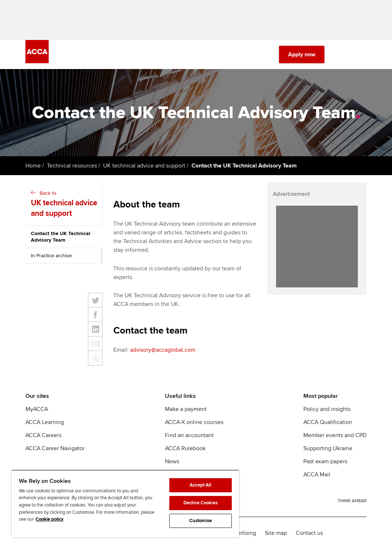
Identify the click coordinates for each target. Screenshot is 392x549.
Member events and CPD (335, 435)
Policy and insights (327, 409)
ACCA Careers (43, 435)
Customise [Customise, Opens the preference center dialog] (201, 521)
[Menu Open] (362, 55)
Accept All (200, 485)
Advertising (242, 533)
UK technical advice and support (144, 166)
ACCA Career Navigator (55, 448)
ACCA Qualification (328, 422)
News (172, 461)
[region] (125, 504)
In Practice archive (51, 256)
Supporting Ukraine (328, 448)
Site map (276, 533)
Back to (65, 205)
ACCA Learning (45, 422)
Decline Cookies (201, 503)
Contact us (309, 533)
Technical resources (72, 166)
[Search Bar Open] (342, 55)
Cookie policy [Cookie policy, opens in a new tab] (50, 519)
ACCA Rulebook (185, 448)
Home (33, 166)
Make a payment (186, 409)
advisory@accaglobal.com (163, 350)
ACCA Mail (317, 475)
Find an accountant (189, 435)
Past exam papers (325, 461)
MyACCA (37, 409)
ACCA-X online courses (194, 422)
